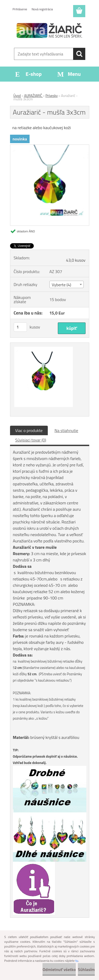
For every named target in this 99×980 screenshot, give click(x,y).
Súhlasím (86, 969)
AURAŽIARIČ (34, 96)
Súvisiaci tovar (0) (31, 440)
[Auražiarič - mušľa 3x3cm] (50, 147)
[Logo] (49, 31)
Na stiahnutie (66, 430)
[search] (79, 54)
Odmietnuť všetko (59, 969)
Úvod (17, 96)
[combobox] (67, 284)
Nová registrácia (42, 9)
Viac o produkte (29, 430)
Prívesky (51, 96)
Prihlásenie (20, 9)
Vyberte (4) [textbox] (62, 285)
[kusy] (20, 327)
